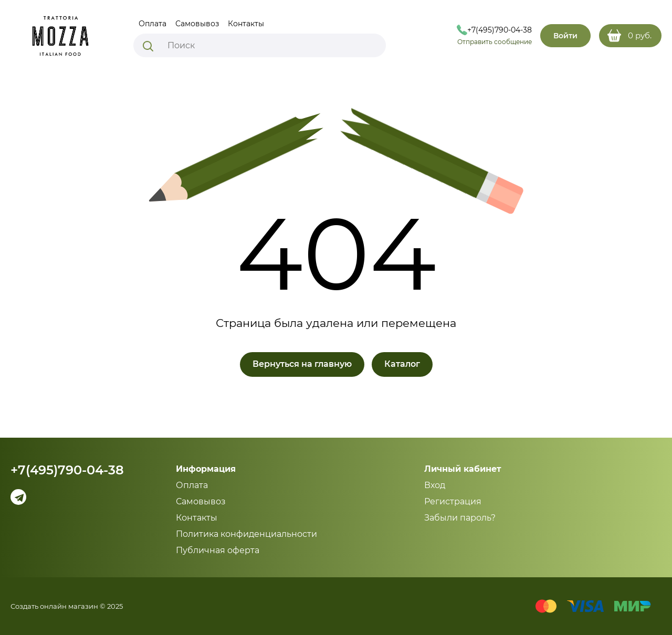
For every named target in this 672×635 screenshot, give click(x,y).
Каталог (402, 364)
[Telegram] (18, 497)
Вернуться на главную (302, 364)
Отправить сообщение (495, 42)
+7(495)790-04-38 (67, 470)
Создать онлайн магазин (54, 606)
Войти (565, 36)
